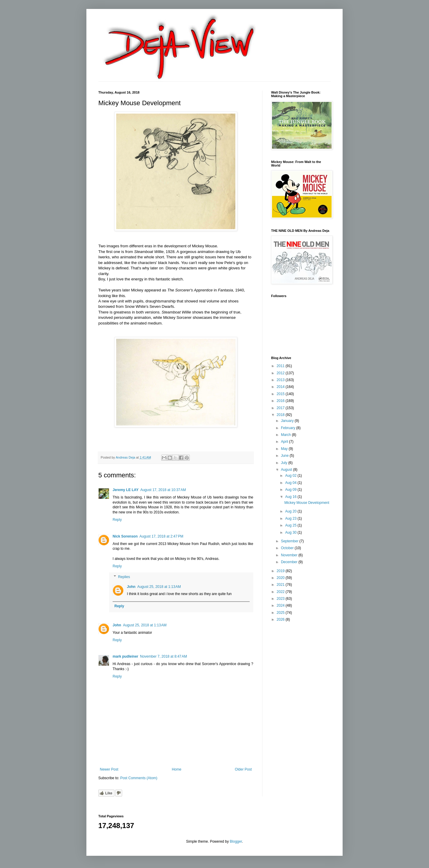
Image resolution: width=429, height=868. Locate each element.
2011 (281, 366)
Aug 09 (291, 490)
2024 (281, 605)
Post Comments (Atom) (139, 778)
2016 (281, 401)
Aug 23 (291, 518)
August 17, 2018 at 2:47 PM (161, 536)
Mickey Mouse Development (307, 503)
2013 (281, 380)
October (288, 548)
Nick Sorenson (125, 536)
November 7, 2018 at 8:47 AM (164, 656)
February (289, 428)
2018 (281, 415)
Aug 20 (291, 511)
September (290, 541)
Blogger (236, 841)
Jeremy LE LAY (126, 490)
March (286, 435)
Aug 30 (291, 532)
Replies (124, 577)
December (290, 562)
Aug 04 (291, 483)
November (290, 555)
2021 (281, 585)
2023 (281, 599)
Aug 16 (291, 497)
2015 (281, 394)
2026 (281, 619)
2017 (281, 408)
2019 (281, 571)
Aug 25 (291, 525)
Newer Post (109, 769)
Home (177, 769)
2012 (281, 373)
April (285, 442)
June (285, 456)
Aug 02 (291, 476)
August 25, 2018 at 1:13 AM (159, 587)
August (287, 470)
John (131, 587)
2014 (281, 387)
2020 (281, 578)
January (288, 421)
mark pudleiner (125, 656)
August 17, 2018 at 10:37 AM (163, 490)
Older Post (243, 769)
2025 (281, 613)
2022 (281, 592)
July (285, 463)
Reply (117, 520)
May (285, 449)
